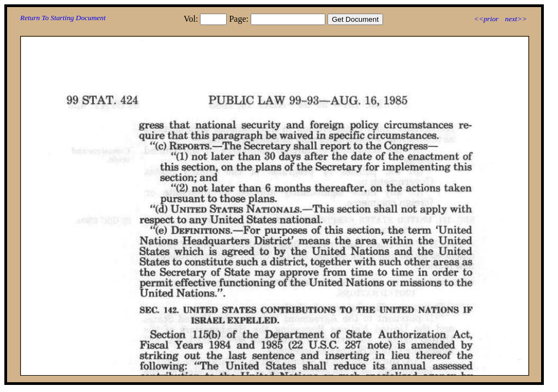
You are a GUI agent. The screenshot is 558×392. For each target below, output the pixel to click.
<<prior (486, 19)
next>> (516, 19)
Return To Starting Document (63, 18)
